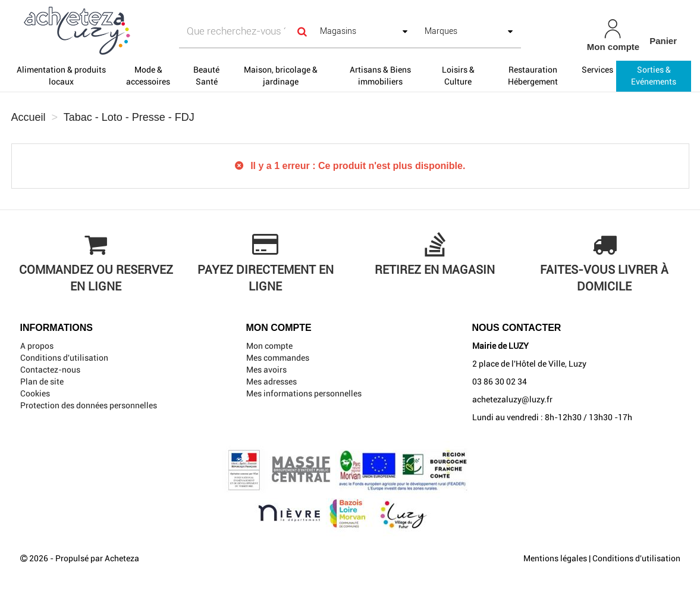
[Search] (302, 31)
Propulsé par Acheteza (97, 558)
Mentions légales (555, 558)
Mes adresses (271, 382)
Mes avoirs (266, 370)
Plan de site (42, 382)
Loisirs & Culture (458, 76)
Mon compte (269, 346)
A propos (37, 346)
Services (597, 70)
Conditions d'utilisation (64, 358)
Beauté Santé (206, 76)
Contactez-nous (50, 370)
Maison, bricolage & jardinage (281, 76)
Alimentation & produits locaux (61, 76)
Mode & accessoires (148, 76)
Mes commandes (278, 358)
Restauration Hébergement (533, 76)
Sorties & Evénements (654, 76)
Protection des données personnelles (89, 405)
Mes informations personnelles (304, 393)
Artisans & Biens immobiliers (380, 76)
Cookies (35, 393)
